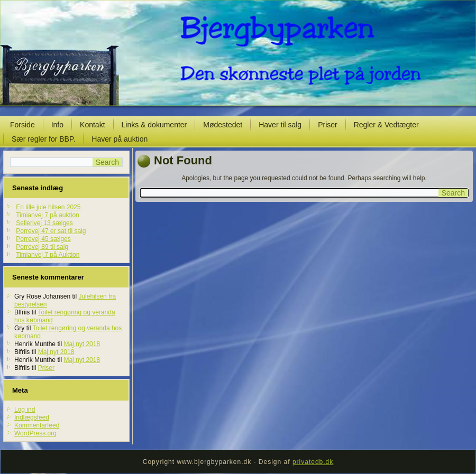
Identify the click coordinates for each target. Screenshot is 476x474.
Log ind (25, 410)
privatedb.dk (313, 462)
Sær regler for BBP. (43, 139)
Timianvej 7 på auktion (48, 215)
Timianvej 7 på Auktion (48, 255)
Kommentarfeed (37, 425)
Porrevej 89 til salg (42, 247)
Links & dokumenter (154, 125)
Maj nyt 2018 (82, 344)
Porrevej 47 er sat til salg (51, 231)
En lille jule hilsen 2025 (48, 207)
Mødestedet (223, 125)
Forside (22, 125)
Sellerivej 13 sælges (44, 223)
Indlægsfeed (32, 417)
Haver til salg (280, 125)
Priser (328, 125)
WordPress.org (35, 433)
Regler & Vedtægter (386, 125)
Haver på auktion (120, 139)
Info (57, 125)
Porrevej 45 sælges (43, 239)
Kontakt (92, 125)
